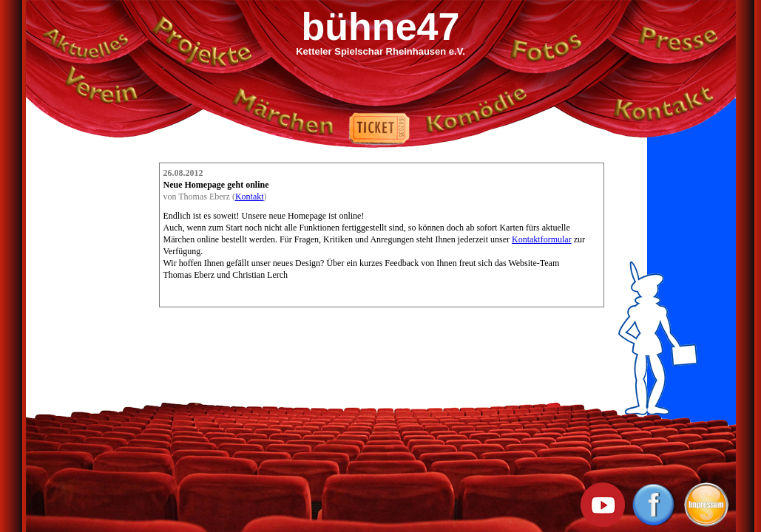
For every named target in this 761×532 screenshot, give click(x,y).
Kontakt (250, 197)
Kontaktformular (542, 239)
